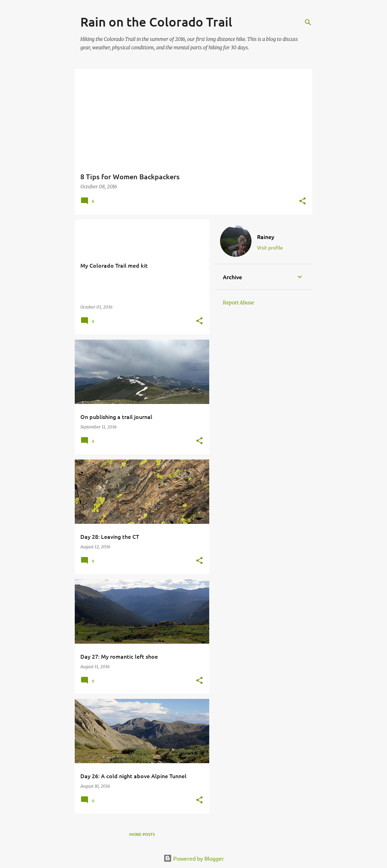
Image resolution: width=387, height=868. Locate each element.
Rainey (266, 237)
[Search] (308, 22)
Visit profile (270, 247)
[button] (302, 201)
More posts (142, 834)
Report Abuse (238, 303)
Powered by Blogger (194, 858)
